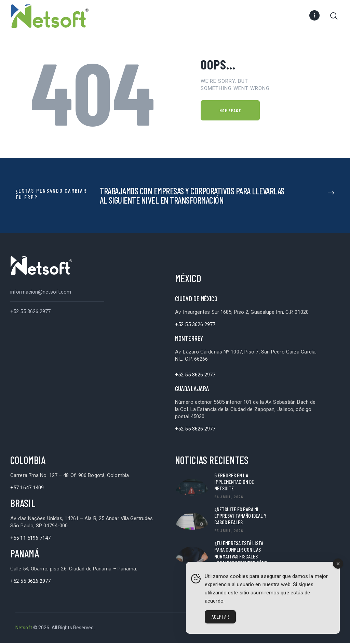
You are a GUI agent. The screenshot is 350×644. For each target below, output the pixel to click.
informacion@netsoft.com (41, 293)
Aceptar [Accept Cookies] (220, 617)
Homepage (230, 112)
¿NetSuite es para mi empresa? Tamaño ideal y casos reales (240, 517)
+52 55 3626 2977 (31, 312)
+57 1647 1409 (27, 489)
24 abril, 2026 (229, 498)
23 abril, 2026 (229, 531)
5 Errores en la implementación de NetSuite (234, 483)
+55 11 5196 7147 (31, 539)
